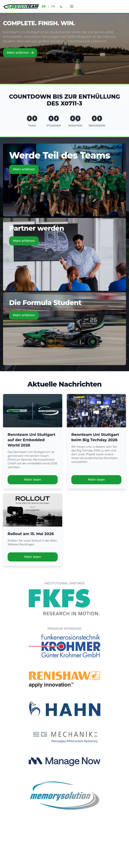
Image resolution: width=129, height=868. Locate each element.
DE (44, 6)
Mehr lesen (33, 480)
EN (53, 6)
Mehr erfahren (20, 53)
